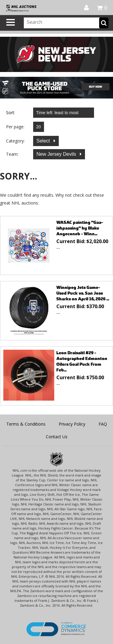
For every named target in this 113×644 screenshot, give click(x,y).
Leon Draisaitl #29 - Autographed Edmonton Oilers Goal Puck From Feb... (82, 361)
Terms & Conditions (26, 424)
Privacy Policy (72, 424)
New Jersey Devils (57, 154)
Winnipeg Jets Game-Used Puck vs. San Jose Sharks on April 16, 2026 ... (83, 293)
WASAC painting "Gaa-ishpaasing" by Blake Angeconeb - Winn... (80, 228)
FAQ (103, 424)
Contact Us (57, 437)
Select (44, 141)
